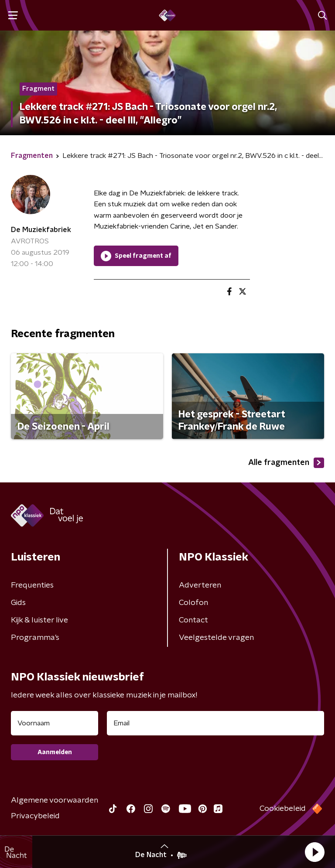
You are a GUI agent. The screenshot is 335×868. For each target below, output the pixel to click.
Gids (18, 603)
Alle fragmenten (286, 463)
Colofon (193, 603)
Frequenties (32, 585)
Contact (193, 620)
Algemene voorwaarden (55, 800)
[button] (314, 852)
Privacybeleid (35, 816)
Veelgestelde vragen (216, 638)
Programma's (35, 638)
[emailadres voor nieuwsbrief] (215, 723)
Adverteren (200, 585)
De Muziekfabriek (41, 230)
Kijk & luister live (39, 620)
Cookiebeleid (283, 809)
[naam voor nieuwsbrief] (55, 723)
